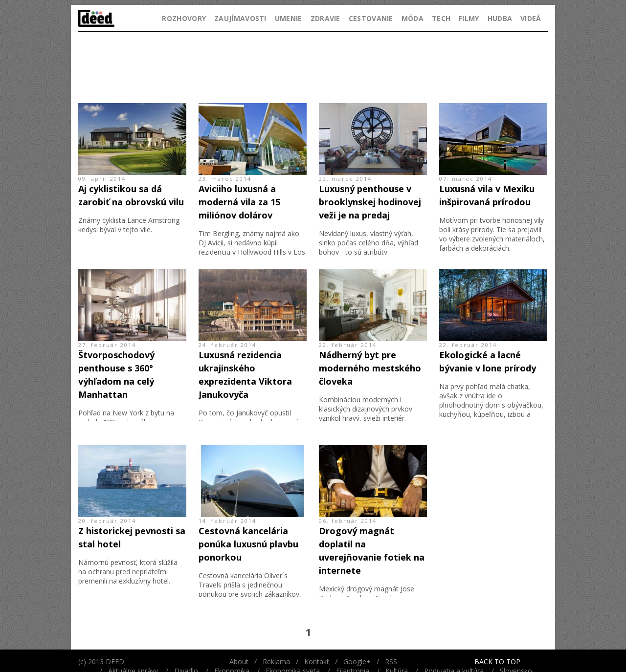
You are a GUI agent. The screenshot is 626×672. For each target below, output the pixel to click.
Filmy (469, 18)
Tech (441, 18)
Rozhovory (184, 18)
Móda (413, 18)
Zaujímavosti (240, 18)
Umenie (289, 18)
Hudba (500, 18)
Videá (531, 18)
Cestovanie (371, 18)
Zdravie (325, 18)
